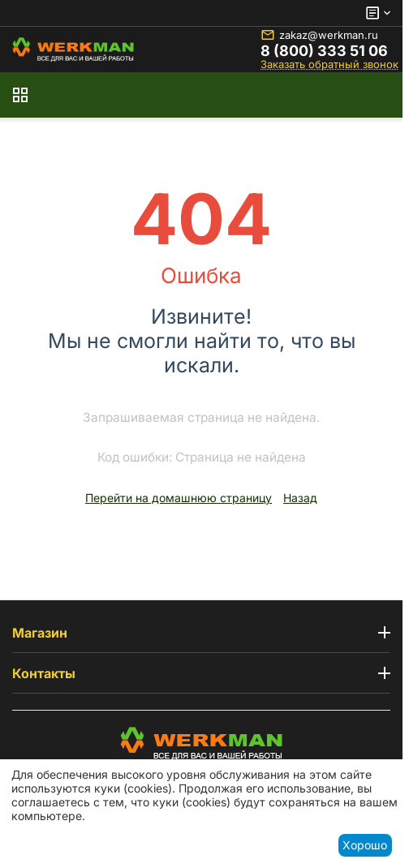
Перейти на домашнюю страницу (179, 498)
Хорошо (365, 845)
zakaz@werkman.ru (319, 35)
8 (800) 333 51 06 (324, 51)
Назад (300, 498)
